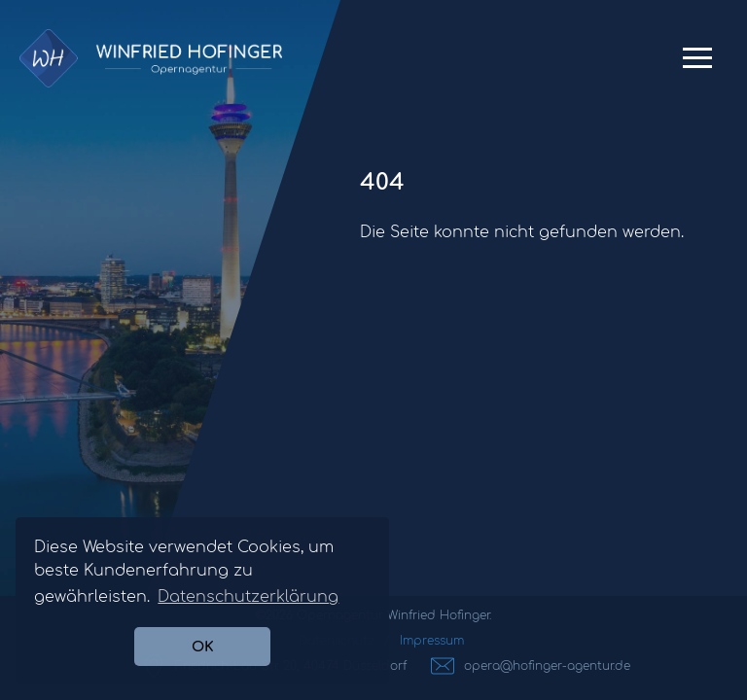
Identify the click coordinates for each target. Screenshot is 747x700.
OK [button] (203, 647)
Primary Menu (697, 65)
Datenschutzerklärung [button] (248, 597)
